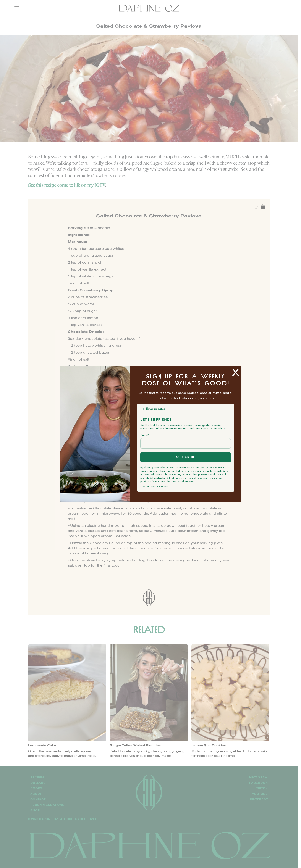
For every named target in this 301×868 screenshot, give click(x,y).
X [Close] (236, 372)
